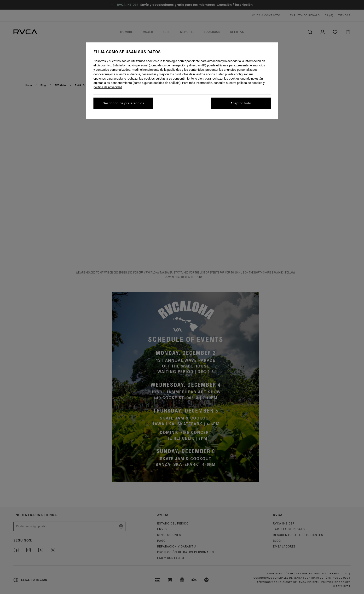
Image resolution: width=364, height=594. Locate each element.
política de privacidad (108, 87)
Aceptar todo (241, 103)
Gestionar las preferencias (123, 103)
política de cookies (250, 83)
